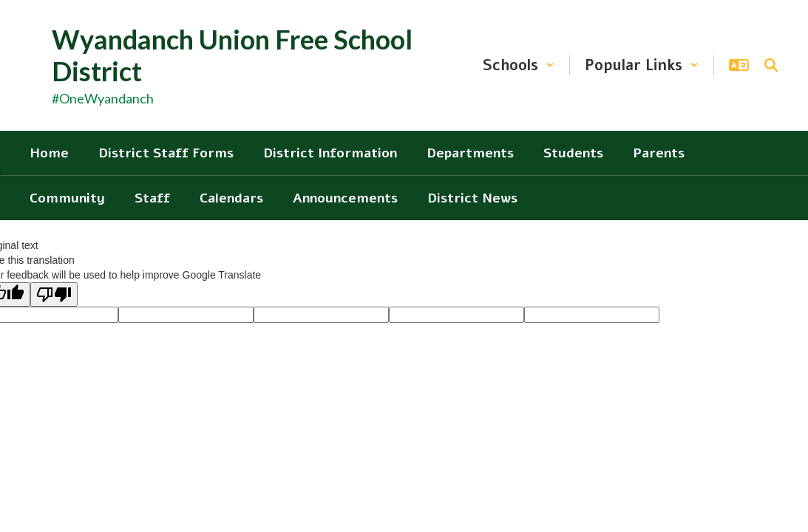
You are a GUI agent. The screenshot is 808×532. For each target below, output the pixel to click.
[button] (519, 65)
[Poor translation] (54, 294)
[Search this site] (771, 65)
